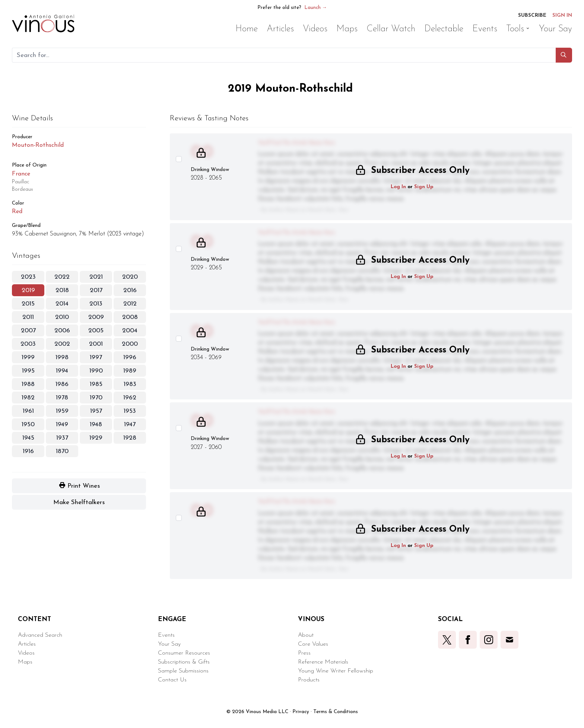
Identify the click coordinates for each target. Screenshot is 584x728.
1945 (28, 438)
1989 (130, 371)
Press (304, 653)
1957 (96, 411)
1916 (28, 451)
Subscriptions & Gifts (184, 662)
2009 (96, 317)
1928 (130, 438)
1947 (130, 425)
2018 (62, 290)
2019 (28, 290)
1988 (28, 384)
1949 (62, 425)
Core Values (313, 644)
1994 (62, 371)
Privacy (301, 712)
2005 (96, 331)
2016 (130, 290)
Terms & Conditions (336, 712)
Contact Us (172, 680)
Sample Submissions (183, 671)
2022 (62, 277)
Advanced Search (40, 635)
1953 (130, 411)
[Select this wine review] (179, 159)
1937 (62, 438)
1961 (28, 411)
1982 (28, 398)
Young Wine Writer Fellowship (336, 671)
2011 (28, 317)
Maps (25, 662)
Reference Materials (323, 662)
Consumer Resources (184, 653)
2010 (62, 317)
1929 (96, 438)
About (306, 635)
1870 (62, 451)
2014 (62, 304)
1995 (28, 371)
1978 (62, 398)
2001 (96, 344)
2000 (130, 344)
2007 (28, 331)
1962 (130, 398)
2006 (62, 331)
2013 (96, 304)
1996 (130, 357)
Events (166, 635)
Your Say (169, 644)
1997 (96, 357)
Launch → (316, 8)
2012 (130, 304)
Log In (398, 187)
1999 (28, 357)
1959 (62, 411)
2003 (28, 344)
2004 (130, 331)
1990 (96, 371)
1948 (96, 425)
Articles (27, 644)
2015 (28, 304)
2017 (96, 290)
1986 (62, 384)
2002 (62, 344)
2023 (28, 277)
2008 (130, 317)
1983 (130, 384)
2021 (96, 277)
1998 (62, 357)
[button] (564, 55)
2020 (130, 277)
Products (309, 680)
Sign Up (424, 187)
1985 (96, 384)
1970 (96, 398)
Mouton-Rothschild (38, 145)
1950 (28, 425)
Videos (26, 653)
